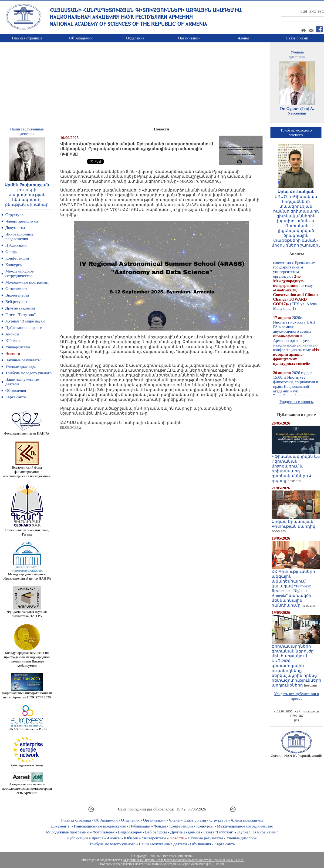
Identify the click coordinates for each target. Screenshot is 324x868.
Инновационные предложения (19, 236)
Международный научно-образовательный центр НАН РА (27, 575)
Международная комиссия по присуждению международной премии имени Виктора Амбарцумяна (27, 657)
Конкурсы (14, 265)
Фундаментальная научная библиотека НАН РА (27, 612)
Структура (14, 215)
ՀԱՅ (304, 12)
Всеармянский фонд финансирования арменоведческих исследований (27, 470)
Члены (243, 38)
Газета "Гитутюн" (21, 315)
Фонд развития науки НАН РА (27, 432)
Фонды (11, 252)
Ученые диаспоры (21, 366)
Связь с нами (297, 38)
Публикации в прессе (24, 328)
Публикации (16, 245)
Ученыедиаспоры (297, 54)
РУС (321, 12)
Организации (189, 38)
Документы (15, 228)
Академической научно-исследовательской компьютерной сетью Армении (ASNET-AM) (183, 860)
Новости (13, 354)
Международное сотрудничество (20, 273)
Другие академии (20, 308)
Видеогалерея (17, 295)
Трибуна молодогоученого (296, 132)
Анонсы (12, 334)
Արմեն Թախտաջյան (27, 185)
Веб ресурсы (16, 302)
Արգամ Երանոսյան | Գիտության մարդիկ (296, 522)
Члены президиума (22, 221)
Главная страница (27, 38)
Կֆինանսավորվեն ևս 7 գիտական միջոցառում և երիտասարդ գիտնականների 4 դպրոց (296, 467)
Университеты (18, 347)
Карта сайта (16, 397)
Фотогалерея (16, 289)
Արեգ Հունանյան (296, 192)
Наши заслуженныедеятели (27, 131)
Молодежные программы (27, 282)
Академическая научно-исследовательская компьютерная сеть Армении (27, 787)
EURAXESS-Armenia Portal (27, 727)
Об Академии (81, 38)
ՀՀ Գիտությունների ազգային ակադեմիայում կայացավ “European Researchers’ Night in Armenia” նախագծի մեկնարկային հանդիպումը (296, 586)
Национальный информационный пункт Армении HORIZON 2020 (27, 693)
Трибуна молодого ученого (28, 373)
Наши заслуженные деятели (163, 844)
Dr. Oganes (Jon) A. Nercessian (297, 111)
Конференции (17, 258)
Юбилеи (13, 341)
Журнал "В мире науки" (26, 321)
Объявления (16, 391)
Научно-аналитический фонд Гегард (27, 531)
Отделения (135, 38)
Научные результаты (23, 360)
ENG (313, 12)
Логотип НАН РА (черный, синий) (297, 754)
